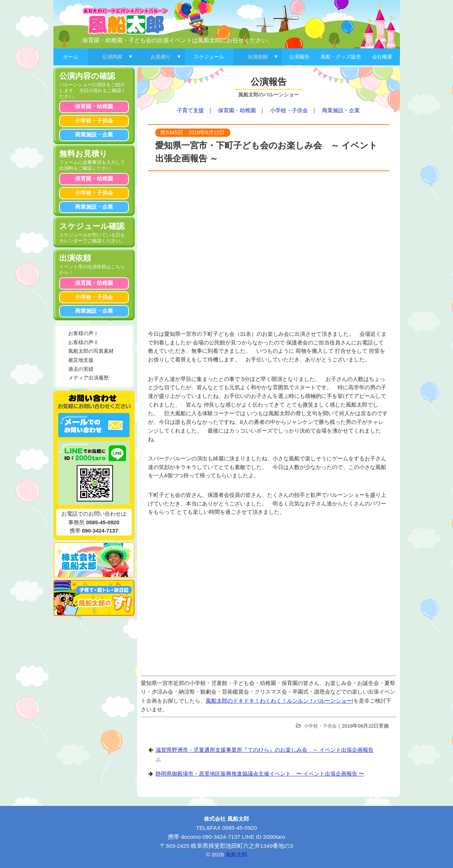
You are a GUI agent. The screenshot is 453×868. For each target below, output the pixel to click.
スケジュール (209, 57)
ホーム (71, 57)
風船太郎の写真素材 (91, 351)
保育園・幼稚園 (237, 110)
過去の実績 (81, 369)
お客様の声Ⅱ (83, 342)
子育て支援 (190, 110)
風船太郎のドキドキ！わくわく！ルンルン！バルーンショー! (280, 701)
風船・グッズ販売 (341, 57)
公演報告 (299, 57)
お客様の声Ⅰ (83, 333)
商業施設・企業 (341, 110)
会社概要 (382, 57)
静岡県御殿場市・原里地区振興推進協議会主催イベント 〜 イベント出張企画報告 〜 (260, 774)
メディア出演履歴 (88, 378)
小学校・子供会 (289, 110)
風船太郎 (236, 854)
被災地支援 (81, 360)
